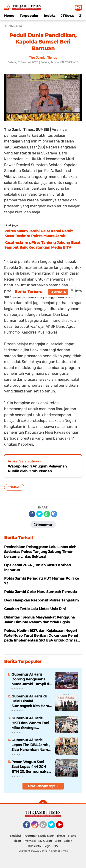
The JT (61, 836)
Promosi (30, 841)
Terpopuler (29, 16)
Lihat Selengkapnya (43, 786)
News (72, 836)
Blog (58, 841)
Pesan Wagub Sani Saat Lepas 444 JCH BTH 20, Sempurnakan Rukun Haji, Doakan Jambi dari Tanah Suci (31, 767)
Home (9, 16)
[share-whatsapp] (47, 514)
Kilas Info (35, 846)
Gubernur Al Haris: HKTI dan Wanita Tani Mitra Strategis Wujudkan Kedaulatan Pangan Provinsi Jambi (31, 723)
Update (58, 292)
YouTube (63, 827)
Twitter (53, 827)
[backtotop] (43, 804)
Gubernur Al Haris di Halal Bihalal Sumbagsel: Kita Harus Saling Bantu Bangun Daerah (31, 701)
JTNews (67, 16)
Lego (47, 846)
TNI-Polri (14, 487)
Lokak (68, 841)
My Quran (45, 841)
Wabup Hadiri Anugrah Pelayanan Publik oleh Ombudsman (37, 469)
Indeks (50, 16)
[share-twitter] (39, 514)
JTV (56, 846)
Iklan (18, 841)
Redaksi (15, 836)
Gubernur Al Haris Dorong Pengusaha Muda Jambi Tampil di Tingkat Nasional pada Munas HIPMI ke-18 (31, 679)
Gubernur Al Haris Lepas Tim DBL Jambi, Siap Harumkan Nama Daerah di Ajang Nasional (31, 745)
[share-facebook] (32, 514)
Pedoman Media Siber (39, 836)
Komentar (43, 524)
